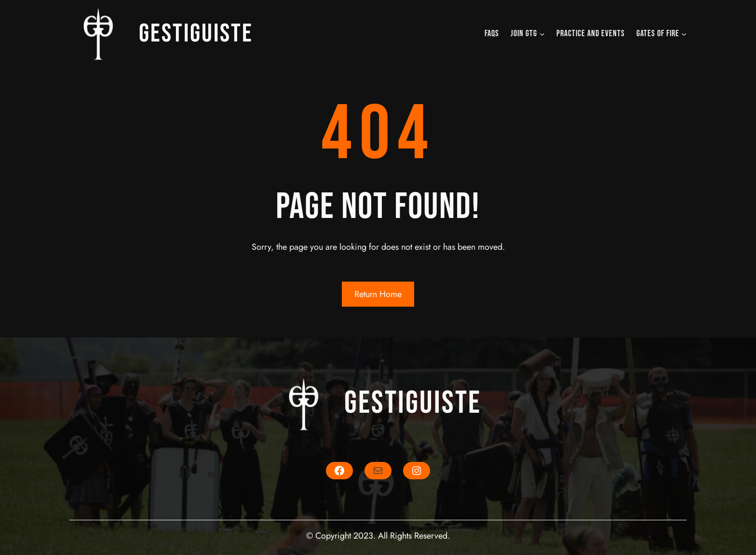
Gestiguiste (196, 34)
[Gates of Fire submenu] (684, 34)
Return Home (378, 294)
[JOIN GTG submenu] (542, 34)
